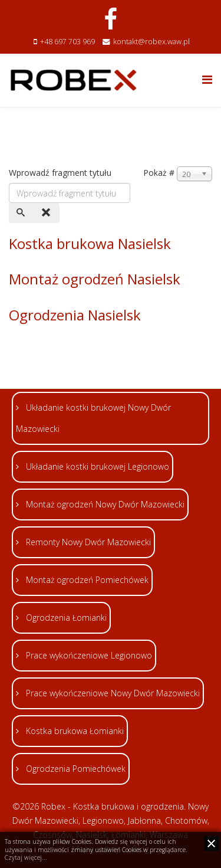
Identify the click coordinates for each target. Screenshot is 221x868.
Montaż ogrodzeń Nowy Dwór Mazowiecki (104, 504)
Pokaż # (159, 173)
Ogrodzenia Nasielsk (75, 315)
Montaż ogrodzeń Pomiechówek (86, 580)
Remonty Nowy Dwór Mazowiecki (87, 542)
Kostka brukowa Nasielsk (90, 243)
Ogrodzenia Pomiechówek (75, 769)
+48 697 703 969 (67, 42)
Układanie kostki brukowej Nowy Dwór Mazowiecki (93, 418)
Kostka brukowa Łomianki (74, 731)
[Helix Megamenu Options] (207, 79)
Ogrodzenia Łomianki (65, 618)
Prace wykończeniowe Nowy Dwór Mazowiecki (112, 693)
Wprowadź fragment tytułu (61, 173)
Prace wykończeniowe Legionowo (88, 655)
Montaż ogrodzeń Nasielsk (95, 279)
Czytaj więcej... (26, 857)
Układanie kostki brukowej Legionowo (96, 466)
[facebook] (111, 19)
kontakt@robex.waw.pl (151, 42)
